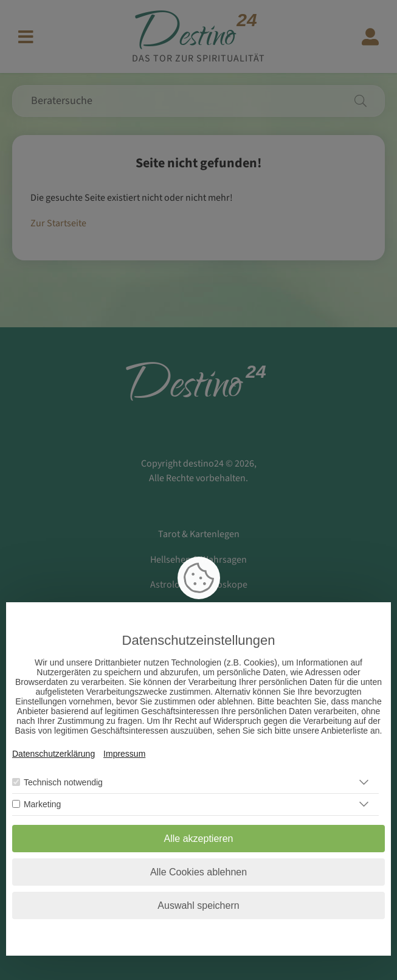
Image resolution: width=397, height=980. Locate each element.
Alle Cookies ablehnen (198, 872)
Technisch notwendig (63, 782)
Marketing (42, 804)
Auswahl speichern (198, 905)
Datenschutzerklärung (54, 754)
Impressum (124, 754)
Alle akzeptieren (199, 839)
